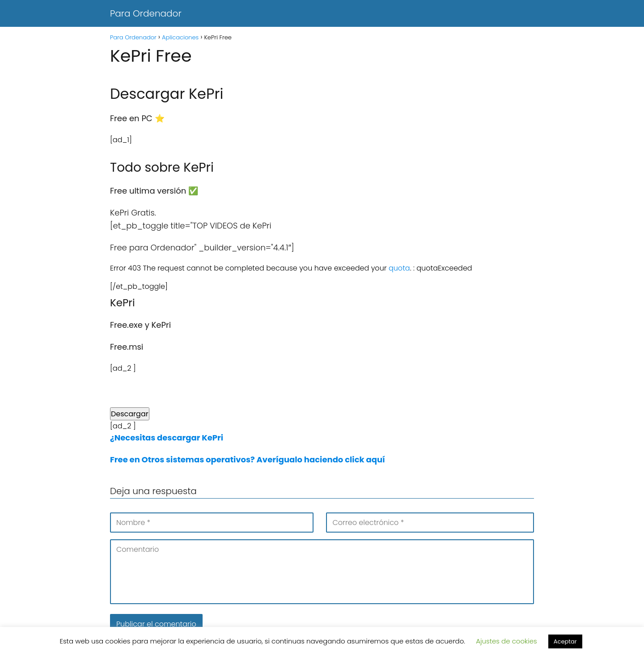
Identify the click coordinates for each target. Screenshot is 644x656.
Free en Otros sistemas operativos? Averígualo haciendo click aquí (248, 459)
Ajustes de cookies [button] (506, 641)
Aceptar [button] (565, 641)
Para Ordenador (146, 13)
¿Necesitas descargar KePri (167, 438)
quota (399, 268)
